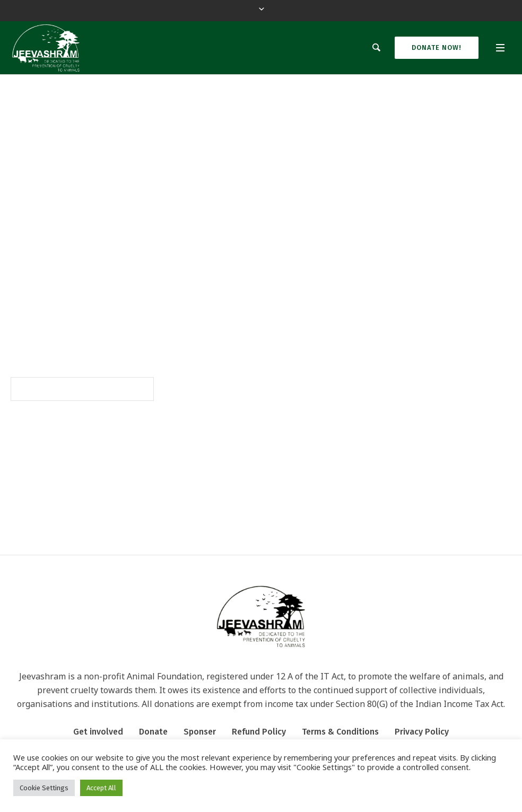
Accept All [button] (101, 788)
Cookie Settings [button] (44, 788)
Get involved (98, 732)
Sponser (200, 732)
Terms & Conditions (340, 732)
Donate (153, 732)
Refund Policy (259, 732)
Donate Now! (437, 47)
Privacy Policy (422, 732)
